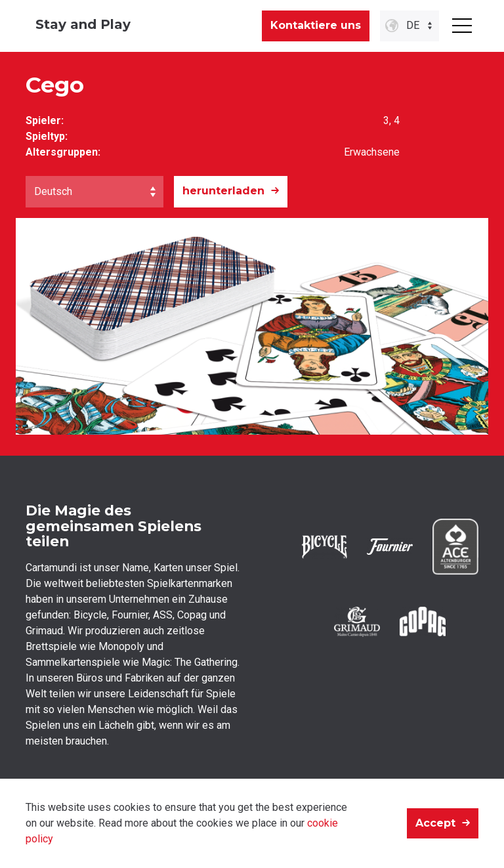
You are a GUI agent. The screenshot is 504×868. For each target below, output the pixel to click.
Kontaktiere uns (316, 25)
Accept (435, 823)
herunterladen (223, 191)
